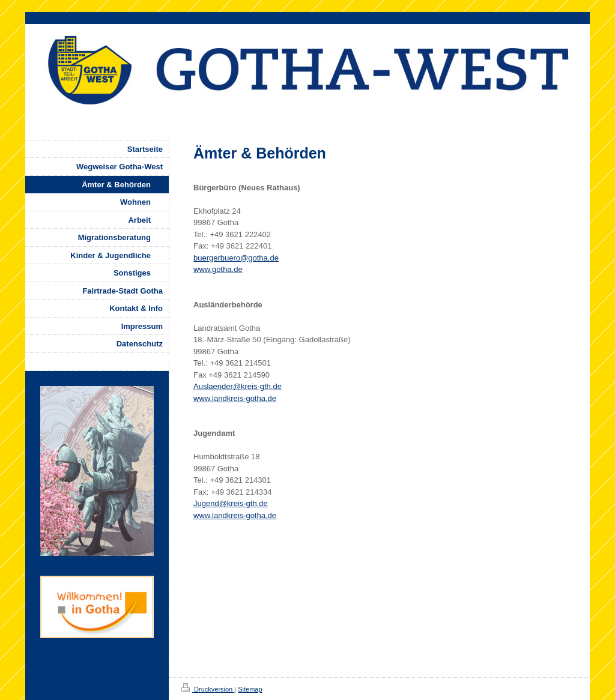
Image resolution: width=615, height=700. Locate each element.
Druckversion (208, 689)
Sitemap (250, 689)
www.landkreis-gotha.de (235, 398)
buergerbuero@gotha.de (236, 258)
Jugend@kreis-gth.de (231, 503)
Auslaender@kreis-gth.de (238, 386)
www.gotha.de (218, 269)
